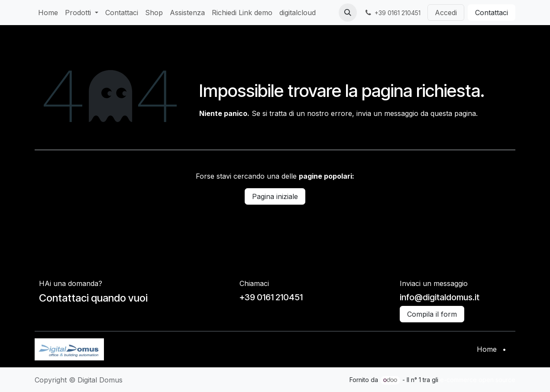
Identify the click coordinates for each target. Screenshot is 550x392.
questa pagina (453, 113)
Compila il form (432, 314)
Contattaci (492, 13)
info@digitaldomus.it (440, 297)
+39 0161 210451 (271, 297)
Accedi (446, 13)
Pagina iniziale (275, 196)
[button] (348, 13)
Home (487, 349)
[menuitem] (48, 13)
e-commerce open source (478, 380)
